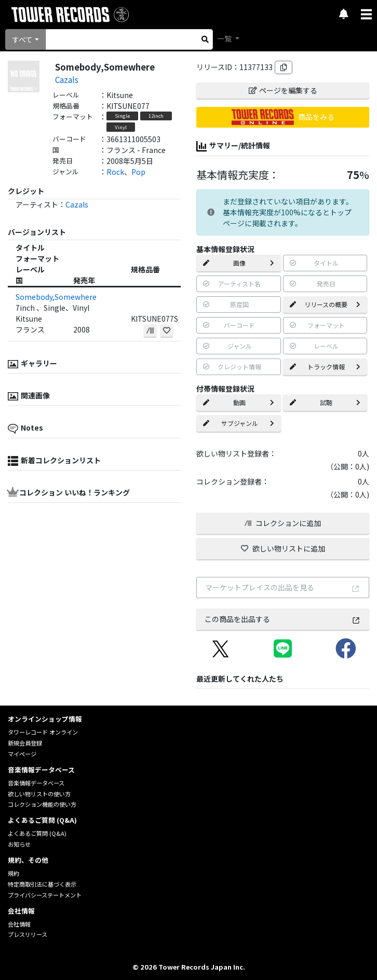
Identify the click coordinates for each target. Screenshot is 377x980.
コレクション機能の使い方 (42, 804)
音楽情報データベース (36, 783)
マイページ (22, 754)
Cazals (67, 79)
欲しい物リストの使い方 (39, 794)
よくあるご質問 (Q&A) (37, 833)
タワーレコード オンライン (43, 732)
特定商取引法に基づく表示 (42, 884)
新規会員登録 (25, 743)
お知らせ (19, 844)
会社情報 (19, 924)
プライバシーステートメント (45, 895)
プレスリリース (28, 934)
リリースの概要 (325, 304)
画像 (239, 263)
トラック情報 (325, 367)
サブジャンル (239, 423)
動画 (239, 402)
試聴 (325, 402)
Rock (115, 172)
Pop (138, 172)
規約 (14, 873)
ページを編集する (283, 90)
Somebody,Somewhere (56, 297)
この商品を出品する (282, 619)
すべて (22, 39)
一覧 (225, 38)
